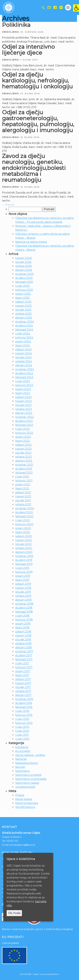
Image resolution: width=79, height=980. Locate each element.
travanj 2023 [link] (24, 401)
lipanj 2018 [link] (22, 628)
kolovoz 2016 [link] (24, 715)
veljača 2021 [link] (23, 504)
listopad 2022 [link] (24, 425)
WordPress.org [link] (25, 807)
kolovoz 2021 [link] (24, 481)
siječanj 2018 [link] (23, 647)
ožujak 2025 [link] (23, 310)
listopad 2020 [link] (24, 516)
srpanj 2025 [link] (23, 294)
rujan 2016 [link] (22, 711)
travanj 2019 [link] (23, 588)
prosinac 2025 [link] (24, 274)
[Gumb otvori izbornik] (68, 7)
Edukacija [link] (22, 747)
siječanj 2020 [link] (24, 552)
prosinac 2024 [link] (25, 322)
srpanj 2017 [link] (23, 671)
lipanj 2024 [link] (23, 345)
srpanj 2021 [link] (23, 485)
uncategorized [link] (25, 787)
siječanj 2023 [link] (24, 413)
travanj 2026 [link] (23, 258)
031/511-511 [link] (12, 841)
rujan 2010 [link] (22, 739)
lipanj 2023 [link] (23, 393)
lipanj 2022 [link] (23, 441)
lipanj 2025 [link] (22, 298)
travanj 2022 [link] (24, 449)
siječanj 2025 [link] (24, 318)
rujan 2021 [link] (22, 477)
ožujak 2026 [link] (23, 262)
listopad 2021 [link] (24, 473)
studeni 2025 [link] (24, 278)
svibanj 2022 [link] (23, 445)
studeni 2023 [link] (24, 373)
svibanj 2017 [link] (23, 679)
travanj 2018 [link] (23, 636)
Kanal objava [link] (24, 799)
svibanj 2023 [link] (23, 397)
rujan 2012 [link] (22, 731)
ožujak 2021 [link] (23, 500)
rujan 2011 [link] (22, 735)
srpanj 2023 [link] (23, 389)
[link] (76, 8)
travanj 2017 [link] (23, 683)
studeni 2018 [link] (24, 608)
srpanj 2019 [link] (23, 576)
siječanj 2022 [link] (24, 461)
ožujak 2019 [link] (23, 592)
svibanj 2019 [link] (23, 584)
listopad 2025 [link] (24, 282)
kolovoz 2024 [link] (24, 338)
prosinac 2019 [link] (24, 556)
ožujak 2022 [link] (23, 453)
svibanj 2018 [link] (23, 632)
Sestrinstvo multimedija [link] (31, 779)
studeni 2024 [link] (24, 326)
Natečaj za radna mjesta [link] (31, 242)
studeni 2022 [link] (24, 421)
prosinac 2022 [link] (25, 417)
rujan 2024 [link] (23, 334)
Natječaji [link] (21, 759)
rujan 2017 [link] (22, 663)
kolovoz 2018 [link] (24, 620)
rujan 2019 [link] (22, 568)
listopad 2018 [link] (24, 612)
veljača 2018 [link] (23, 643)
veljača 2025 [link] (23, 314)
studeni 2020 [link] (24, 512)
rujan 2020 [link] (23, 520)
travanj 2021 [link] (23, 496)
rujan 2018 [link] (22, 616)
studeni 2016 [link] (24, 703)
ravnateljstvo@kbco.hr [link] (22, 845)
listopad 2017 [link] (24, 659)
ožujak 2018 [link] (23, 640)
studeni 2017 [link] (24, 655)
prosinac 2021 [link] (24, 465)
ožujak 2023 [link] (23, 405)
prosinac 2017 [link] (24, 651)
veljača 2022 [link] (24, 457)
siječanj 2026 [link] (24, 270)
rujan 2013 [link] (22, 727)
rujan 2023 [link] (23, 381)
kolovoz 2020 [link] (24, 524)
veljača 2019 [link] (23, 596)
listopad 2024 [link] (24, 330)
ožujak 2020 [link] (23, 544)
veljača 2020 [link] (24, 548)
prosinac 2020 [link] (25, 508)
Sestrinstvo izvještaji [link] (28, 775)
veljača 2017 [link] (23, 691)
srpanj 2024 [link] (23, 341)
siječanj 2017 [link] (23, 695)
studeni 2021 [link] (24, 469)
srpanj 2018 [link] (23, 624)
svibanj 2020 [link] (24, 536)
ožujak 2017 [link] (23, 687)
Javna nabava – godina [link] (30, 755)
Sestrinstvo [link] (23, 771)
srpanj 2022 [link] (23, 437)
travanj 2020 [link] (24, 540)
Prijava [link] (20, 795)
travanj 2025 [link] (23, 306)
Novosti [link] (20, 767)
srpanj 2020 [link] (23, 528)
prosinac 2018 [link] (24, 604)
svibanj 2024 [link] (23, 349)
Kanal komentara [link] (27, 803)
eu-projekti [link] (23, 751)
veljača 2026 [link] (23, 266)
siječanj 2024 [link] (24, 365)
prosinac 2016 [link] (24, 699)
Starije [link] (8, 205)
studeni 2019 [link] (24, 560)
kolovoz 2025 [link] (24, 290)
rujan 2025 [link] (22, 286)
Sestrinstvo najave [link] (27, 783)
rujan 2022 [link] (23, 429)
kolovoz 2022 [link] (24, 433)
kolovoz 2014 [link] (24, 723)
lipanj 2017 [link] (22, 675)
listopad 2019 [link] (24, 564)
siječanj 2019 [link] (23, 600)
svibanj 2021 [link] (23, 492)
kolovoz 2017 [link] (24, 667)
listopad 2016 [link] (24, 707)
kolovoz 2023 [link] (24, 385)
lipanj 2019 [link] (22, 580)
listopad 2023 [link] (24, 377)
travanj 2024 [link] (24, 353)
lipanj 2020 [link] (23, 532)
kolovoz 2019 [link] (24, 572)
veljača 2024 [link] (24, 361)
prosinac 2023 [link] (25, 369)
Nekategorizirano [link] (27, 763)
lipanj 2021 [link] (22, 489)
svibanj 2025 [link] (23, 302)
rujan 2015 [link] (22, 719)
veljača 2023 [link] (24, 409)
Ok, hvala (14, 913)
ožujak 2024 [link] (23, 357)
